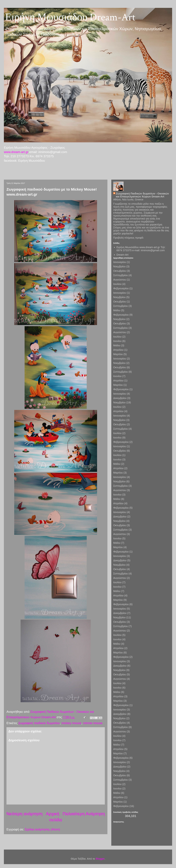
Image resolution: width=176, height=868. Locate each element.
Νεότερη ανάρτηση (24, 814)
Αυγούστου (120, 280)
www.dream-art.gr (16, 152)
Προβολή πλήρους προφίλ (128, 238)
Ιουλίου (117, 284)
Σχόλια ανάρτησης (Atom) (42, 829)
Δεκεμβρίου (120, 398)
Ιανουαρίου (120, 262)
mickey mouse (71, 723)
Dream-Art (122, 255)
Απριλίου (118, 350)
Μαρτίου (118, 354)
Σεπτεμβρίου (121, 275)
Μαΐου (117, 310)
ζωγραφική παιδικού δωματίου (39, 723)
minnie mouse (93, 723)
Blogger (100, 859)
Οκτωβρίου (120, 271)
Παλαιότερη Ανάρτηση (84, 814)
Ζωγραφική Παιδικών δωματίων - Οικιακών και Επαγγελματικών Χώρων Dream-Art (142, 195)
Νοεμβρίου (119, 266)
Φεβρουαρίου (121, 288)
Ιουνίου (117, 341)
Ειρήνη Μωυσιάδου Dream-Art (70, 17)
